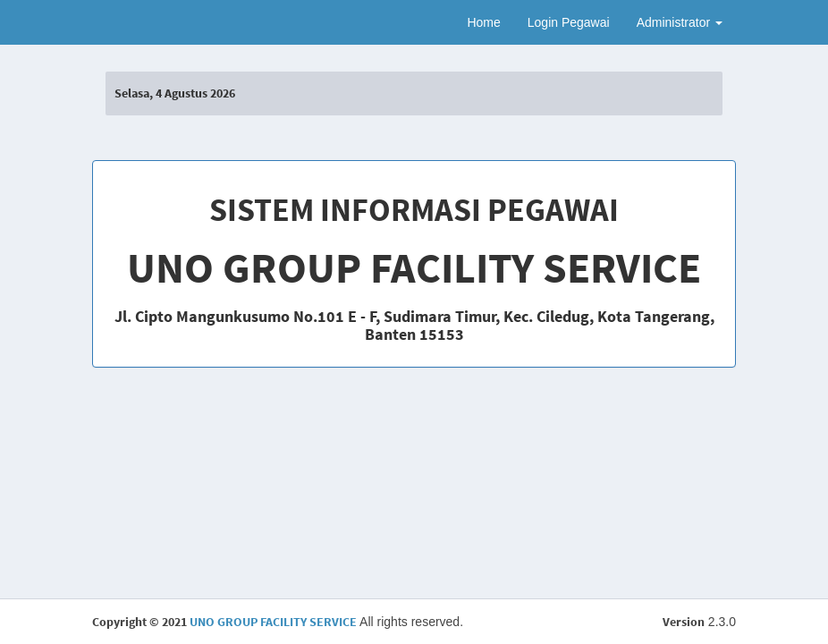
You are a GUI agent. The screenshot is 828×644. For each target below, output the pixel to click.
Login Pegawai (569, 22)
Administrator (680, 22)
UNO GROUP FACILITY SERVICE (273, 622)
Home (483, 22)
